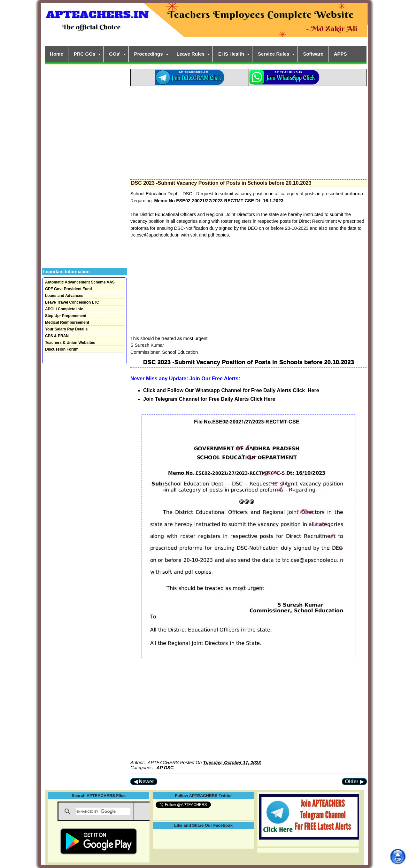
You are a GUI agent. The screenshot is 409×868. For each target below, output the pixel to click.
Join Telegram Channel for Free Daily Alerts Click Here (209, 399)
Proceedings (149, 54)
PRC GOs (85, 54)
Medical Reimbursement (67, 322)
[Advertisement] (249, 131)
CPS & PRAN (57, 336)
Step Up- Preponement (66, 316)
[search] (103, 811)
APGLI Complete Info (64, 309)
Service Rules (274, 54)
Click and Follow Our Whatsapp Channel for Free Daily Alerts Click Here (231, 390)
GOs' (115, 54)
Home (57, 54)
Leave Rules (191, 54)
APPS (340, 54)
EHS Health (231, 54)
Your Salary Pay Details (66, 329)
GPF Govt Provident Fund (69, 289)
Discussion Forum (62, 349)
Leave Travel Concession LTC (72, 302)
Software (313, 54)
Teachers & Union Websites (70, 343)
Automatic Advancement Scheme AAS (80, 282)
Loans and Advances (64, 296)
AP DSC (165, 768)
